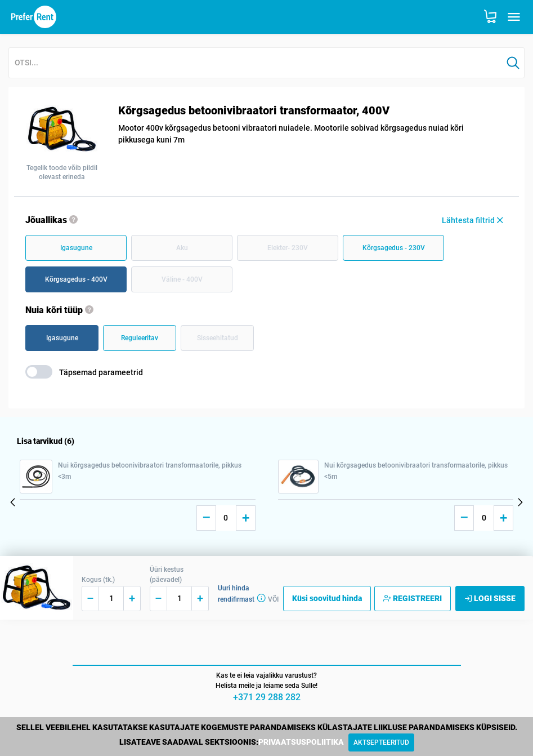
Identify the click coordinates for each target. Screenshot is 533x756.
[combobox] (256, 63)
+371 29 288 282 (267, 697)
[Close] (381, 742)
